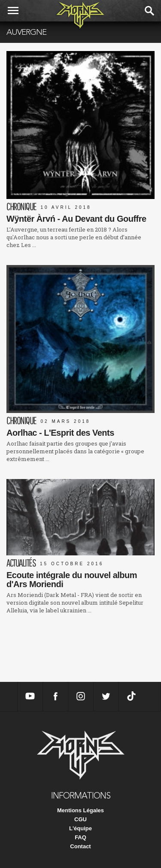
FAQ (80, 837)
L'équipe (80, 828)
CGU (80, 819)
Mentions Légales (80, 810)
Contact (80, 846)
